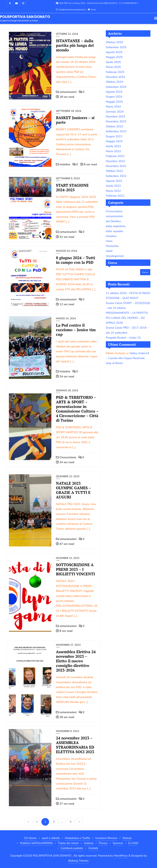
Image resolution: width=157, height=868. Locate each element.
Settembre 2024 (116, 87)
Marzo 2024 (113, 107)
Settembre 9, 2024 (68, 178)
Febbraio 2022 (115, 196)
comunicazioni (66, 92)
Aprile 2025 (113, 62)
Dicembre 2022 (115, 161)
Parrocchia (112, 246)
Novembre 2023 (116, 121)
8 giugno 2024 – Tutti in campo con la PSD (76, 260)
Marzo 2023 (113, 151)
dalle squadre (114, 231)
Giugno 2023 (114, 136)
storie (109, 251)
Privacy (103, 843)
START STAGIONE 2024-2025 (72, 188)
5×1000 (133, 843)
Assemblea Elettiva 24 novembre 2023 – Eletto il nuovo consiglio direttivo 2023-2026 (76, 661)
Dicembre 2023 (115, 117)
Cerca (113, 263)
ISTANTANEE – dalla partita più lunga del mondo (75, 45)
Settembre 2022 (116, 176)
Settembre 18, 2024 (69, 111)
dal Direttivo (113, 221)
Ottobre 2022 (114, 171)
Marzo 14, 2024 (66, 318)
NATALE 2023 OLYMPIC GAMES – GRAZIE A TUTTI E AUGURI (73, 490)
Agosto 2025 (114, 52)
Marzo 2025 (113, 67)
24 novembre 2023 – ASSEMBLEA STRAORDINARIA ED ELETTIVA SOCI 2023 (75, 745)
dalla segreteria (116, 226)
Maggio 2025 (114, 57)
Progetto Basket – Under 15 (123, 338)
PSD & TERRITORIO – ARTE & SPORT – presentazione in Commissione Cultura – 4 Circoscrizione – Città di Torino (77, 409)
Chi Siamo (30, 838)
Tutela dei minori (68, 843)
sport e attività (51, 838)
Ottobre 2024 (114, 82)
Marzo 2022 (113, 191)
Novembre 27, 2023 (68, 645)
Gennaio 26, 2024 (67, 391)
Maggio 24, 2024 (67, 251)
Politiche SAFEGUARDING (36, 843)
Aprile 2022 (113, 186)
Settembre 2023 (116, 131)
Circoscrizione (66, 457)
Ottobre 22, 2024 (67, 34)
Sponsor (118, 843)
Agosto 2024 (114, 92)
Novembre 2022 (116, 166)
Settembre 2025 (116, 47)
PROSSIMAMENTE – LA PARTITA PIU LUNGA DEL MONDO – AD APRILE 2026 (127, 318)
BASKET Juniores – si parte (75, 120)
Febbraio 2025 (115, 72)
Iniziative (63, 164)
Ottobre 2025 (114, 42)
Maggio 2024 (114, 102)
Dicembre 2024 (115, 77)
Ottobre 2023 (114, 126)
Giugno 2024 (114, 97)
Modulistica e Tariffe (77, 838)
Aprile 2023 (113, 146)
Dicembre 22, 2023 (68, 476)
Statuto (127, 838)
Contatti (93, 848)
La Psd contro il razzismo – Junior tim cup (76, 330)
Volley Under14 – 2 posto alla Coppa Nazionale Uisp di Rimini (127, 358)
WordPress (121, 856)
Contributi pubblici (72, 848)
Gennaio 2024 (115, 112)
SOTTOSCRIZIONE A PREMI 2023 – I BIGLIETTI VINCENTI (75, 569)
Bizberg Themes (78, 861)
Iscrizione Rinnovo (106, 838)
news (109, 241)
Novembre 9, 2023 (68, 731)
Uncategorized (115, 256)
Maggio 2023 (114, 141)
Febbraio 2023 (115, 156)
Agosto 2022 (114, 181)
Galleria (89, 843)
